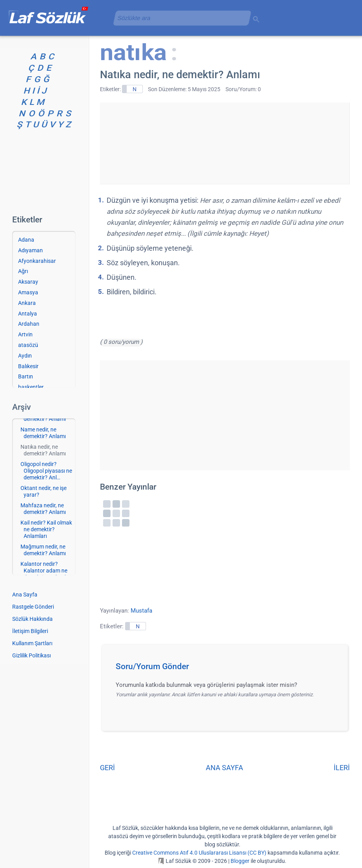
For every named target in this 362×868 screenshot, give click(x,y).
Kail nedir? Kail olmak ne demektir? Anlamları (46, 529)
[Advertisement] (225, 142)
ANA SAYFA (224, 768)
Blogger (240, 861)
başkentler (31, 387)
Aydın (25, 356)
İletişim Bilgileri (30, 631)
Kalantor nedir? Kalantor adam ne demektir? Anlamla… (46, 571)
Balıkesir (28, 366)
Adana (26, 240)
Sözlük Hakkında (32, 619)
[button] (228, 669)
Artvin (25, 334)
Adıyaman (30, 250)
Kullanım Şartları (32, 643)
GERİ (107, 768)
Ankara (27, 303)
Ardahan (29, 324)
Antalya (28, 314)
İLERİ (342, 768)
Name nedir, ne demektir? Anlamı (43, 433)
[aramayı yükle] (179, 18)
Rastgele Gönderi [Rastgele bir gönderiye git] (33, 607)
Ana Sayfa (25, 595)
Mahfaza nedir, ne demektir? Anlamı (43, 509)
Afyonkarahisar (37, 261)
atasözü (28, 345)
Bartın (26, 376)
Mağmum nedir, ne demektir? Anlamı (43, 550)
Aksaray (28, 282)
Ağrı (23, 271)
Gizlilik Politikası (31, 655)
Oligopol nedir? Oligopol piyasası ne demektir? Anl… (46, 471)
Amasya (28, 292)
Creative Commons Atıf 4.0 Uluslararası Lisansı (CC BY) (199, 853)
